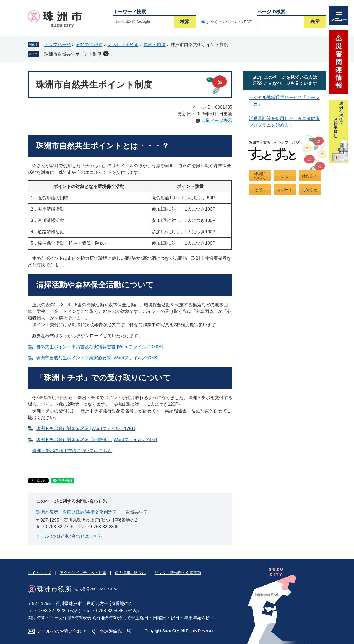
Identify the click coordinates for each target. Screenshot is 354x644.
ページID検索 (271, 12)
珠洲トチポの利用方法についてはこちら (72, 451)
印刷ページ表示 (217, 120)
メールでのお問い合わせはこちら (69, 536)
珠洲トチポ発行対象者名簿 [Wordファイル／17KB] (86, 429)
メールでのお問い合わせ (62, 631)
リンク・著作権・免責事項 (178, 573)
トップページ (58, 45)
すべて (212, 22)
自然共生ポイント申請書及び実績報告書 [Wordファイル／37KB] (99, 347)
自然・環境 (155, 45)
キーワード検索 (130, 12)
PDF (248, 22)
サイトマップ (39, 573)
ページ (231, 22)
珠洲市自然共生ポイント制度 (73, 54)
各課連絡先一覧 (115, 631)
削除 (106, 54)
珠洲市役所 (47, 512)
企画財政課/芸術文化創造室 (90, 512)
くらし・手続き (123, 45)
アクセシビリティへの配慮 (83, 573)
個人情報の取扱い (130, 573)
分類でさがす (89, 45)
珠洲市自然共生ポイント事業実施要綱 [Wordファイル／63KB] (97, 358)
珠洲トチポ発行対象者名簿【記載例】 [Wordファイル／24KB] (97, 440)
